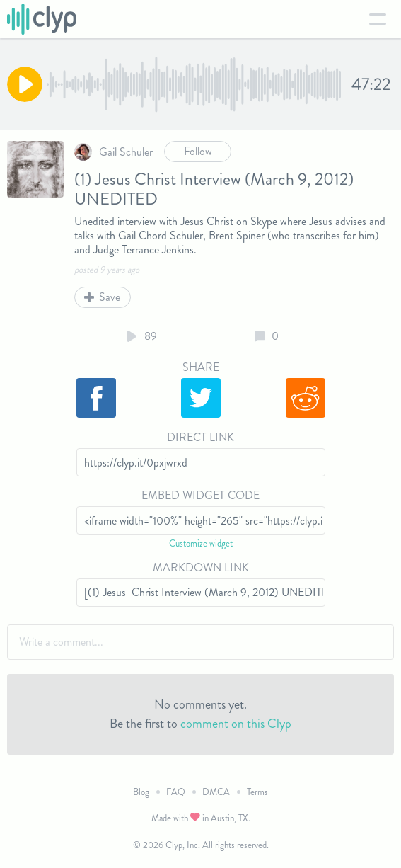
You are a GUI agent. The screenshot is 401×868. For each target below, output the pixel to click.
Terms (257, 792)
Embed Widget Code (200, 495)
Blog (141, 792)
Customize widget (201, 543)
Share (201, 367)
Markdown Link (201, 567)
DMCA (216, 792)
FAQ (176, 792)
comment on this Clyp (236, 724)
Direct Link (200, 437)
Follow (198, 151)
